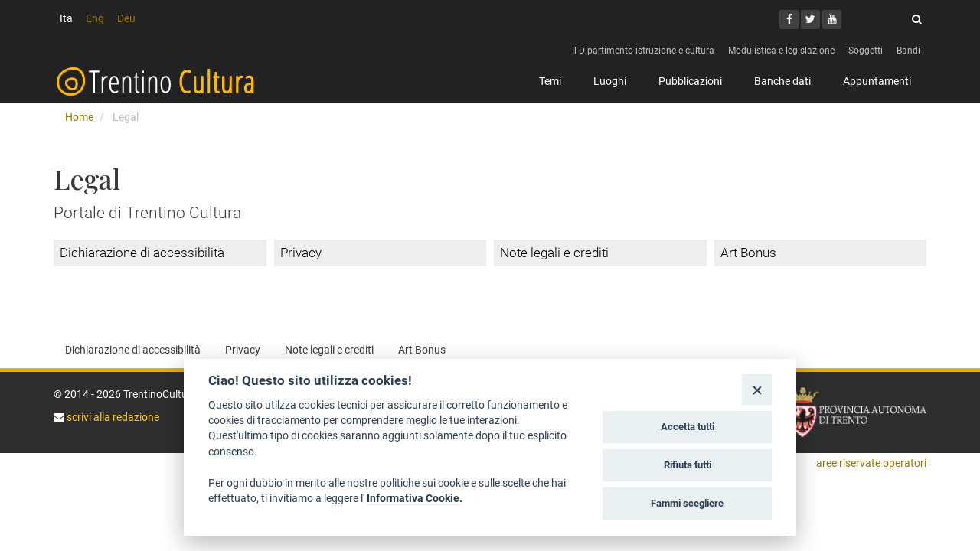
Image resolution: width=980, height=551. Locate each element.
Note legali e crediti (554, 253)
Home (79, 117)
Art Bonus (748, 253)
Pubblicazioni (690, 81)
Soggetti (866, 51)
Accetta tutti (688, 427)
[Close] (757, 389)
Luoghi (610, 81)
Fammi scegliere (687, 503)
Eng (95, 18)
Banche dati (782, 81)
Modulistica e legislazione (781, 51)
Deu (126, 18)
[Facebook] (789, 20)
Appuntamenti (877, 81)
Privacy (301, 253)
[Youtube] (832, 20)
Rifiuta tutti (688, 465)
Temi (550, 81)
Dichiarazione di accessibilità (142, 253)
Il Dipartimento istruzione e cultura (643, 51)
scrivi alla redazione (112, 417)
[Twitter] (810, 20)
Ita (66, 18)
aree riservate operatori (871, 463)
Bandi (908, 51)
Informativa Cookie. (415, 498)
